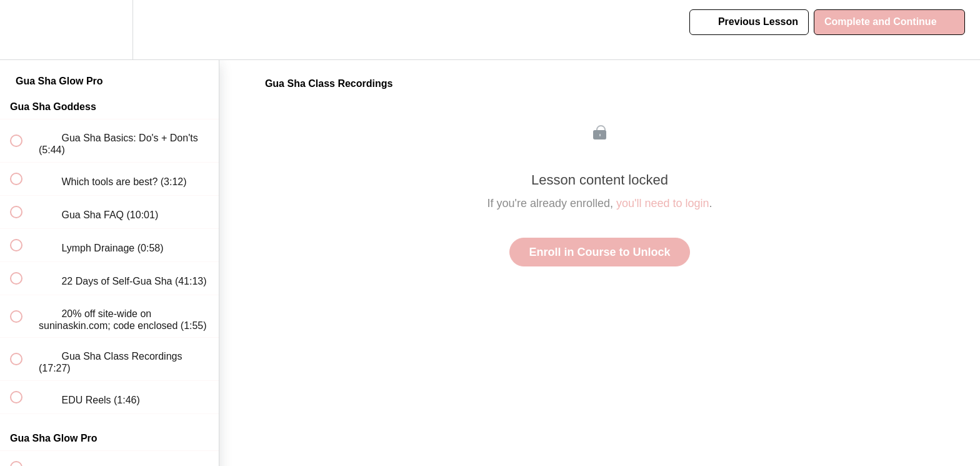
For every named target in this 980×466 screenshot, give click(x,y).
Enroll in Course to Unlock (599, 252)
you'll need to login (663, 203)
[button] (23, 30)
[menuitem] (109, 30)
